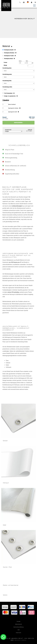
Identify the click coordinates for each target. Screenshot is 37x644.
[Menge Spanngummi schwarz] (5, 108)
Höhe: (27, 61)
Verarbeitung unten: (7, 74)
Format (5, 62)
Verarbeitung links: (7, 81)
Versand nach (14, 131)
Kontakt (18, 634)
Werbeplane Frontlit (9, 56)
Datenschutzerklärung (18, 639)
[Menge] (30, 66)
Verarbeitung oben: (7, 68)
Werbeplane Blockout (9, 53)
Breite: (20, 61)
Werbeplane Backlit (9, 50)
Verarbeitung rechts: (7, 87)
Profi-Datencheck (8, 93)
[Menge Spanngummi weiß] (5, 112)
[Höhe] (29, 63)
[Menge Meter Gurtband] (5, 104)
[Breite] (22, 63)
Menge (5, 65)
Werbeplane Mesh (9, 59)
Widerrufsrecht (18, 637)
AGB (19, 642)
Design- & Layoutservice (10, 96)
